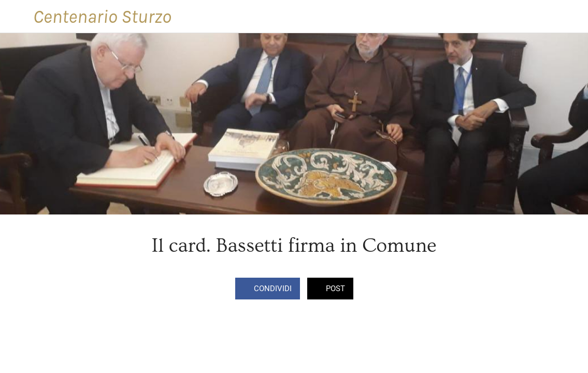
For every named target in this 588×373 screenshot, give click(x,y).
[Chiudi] (17, 17)
